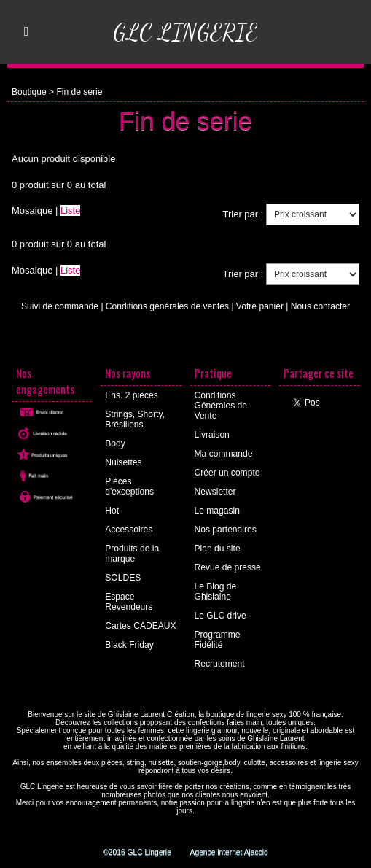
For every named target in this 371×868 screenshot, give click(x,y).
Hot (112, 511)
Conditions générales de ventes (168, 306)
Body (115, 443)
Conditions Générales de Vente (221, 406)
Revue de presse (228, 567)
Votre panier (259, 306)
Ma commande (223, 454)
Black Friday (129, 645)
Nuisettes (123, 462)
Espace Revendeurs (129, 602)
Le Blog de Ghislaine (215, 592)
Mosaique (32, 210)
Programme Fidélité (218, 640)
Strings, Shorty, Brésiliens (134, 419)
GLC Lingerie (186, 32)
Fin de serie (79, 92)
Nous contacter (320, 306)
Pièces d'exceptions (129, 487)
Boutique (29, 92)
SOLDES (123, 578)
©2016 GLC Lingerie (137, 852)
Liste (70, 210)
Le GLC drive (220, 616)
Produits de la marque (132, 554)
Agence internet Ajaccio (229, 852)
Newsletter (215, 492)
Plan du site (218, 549)
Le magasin (217, 511)
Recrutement (220, 664)
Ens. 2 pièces (131, 395)
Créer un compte (227, 473)
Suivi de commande (60, 306)
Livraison (212, 435)
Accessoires (129, 530)
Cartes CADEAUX (140, 626)
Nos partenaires (226, 530)
